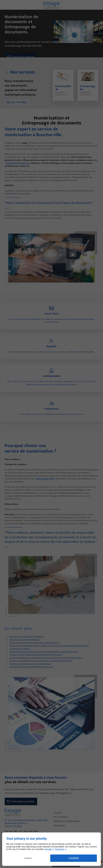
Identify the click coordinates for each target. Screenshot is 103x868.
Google (48, 849)
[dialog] (51, 849)
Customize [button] (28, 858)
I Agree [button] (73, 858)
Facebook (59, 849)
